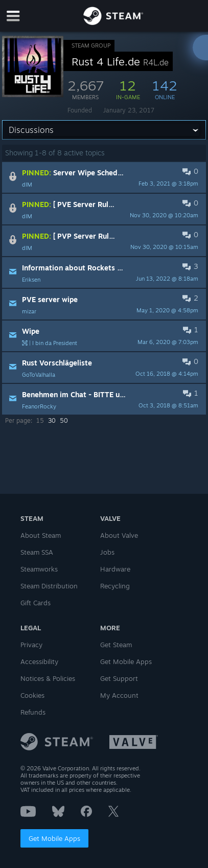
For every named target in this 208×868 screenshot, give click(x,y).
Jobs (107, 552)
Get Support (119, 678)
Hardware (115, 569)
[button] (104, 177)
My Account (119, 695)
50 (64, 420)
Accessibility (39, 661)
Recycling (115, 586)
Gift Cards (36, 603)
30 (52, 420)
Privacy (31, 645)
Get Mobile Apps (54, 838)
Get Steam (116, 645)
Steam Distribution (49, 586)
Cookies (32, 695)
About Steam (41, 535)
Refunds (33, 712)
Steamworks (39, 569)
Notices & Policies (48, 678)
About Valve (119, 535)
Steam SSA (37, 552)
